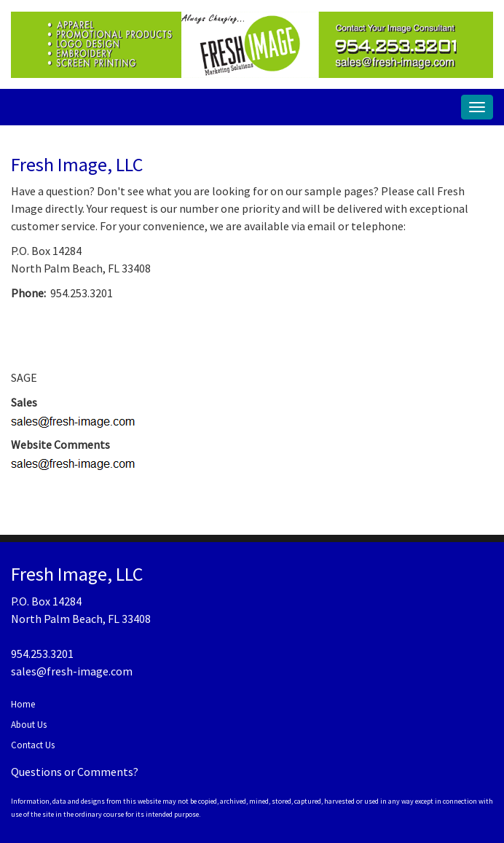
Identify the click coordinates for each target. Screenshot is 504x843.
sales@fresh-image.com (72, 671)
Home (23, 704)
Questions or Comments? (75, 772)
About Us (29, 725)
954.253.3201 (42, 654)
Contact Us (33, 745)
